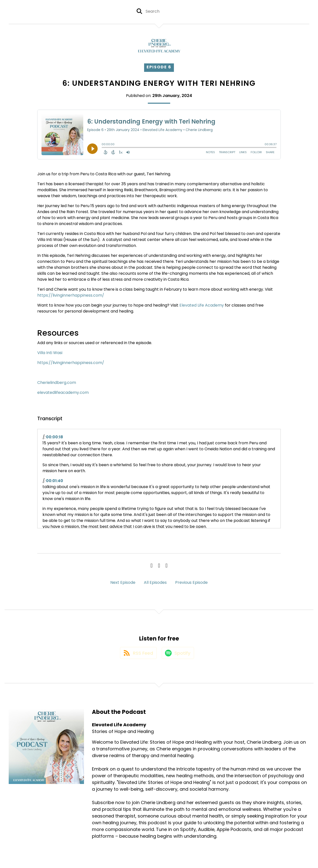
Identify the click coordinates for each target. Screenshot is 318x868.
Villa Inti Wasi (50, 353)
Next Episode (123, 582)
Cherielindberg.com (57, 383)
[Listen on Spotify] (178, 655)
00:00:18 (55, 437)
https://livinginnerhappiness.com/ (71, 295)
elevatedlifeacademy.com (63, 392)
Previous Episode (191, 582)
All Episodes (155, 582)
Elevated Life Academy (202, 305)
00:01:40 (55, 481)
